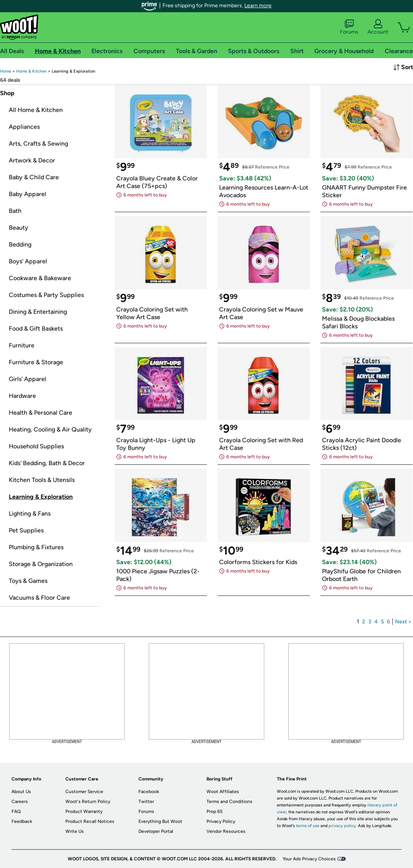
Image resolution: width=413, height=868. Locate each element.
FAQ (16, 811)
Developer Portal (156, 831)
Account (378, 27)
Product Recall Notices (90, 821)
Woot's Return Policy (88, 801)
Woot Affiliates (223, 792)
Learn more (258, 6)
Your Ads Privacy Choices (309, 859)
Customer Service (84, 792)
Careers (20, 801)
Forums (349, 27)
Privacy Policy (221, 821)
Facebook (149, 792)
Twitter (146, 801)
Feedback (22, 821)
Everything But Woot (160, 821)
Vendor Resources (226, 831)
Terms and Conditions (229, 801)
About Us (21, 792)
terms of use (308, 826)
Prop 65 (215, 811)
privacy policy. (343, 826)
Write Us (75, 831)
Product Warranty (84, 811)
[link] (6, 71)
